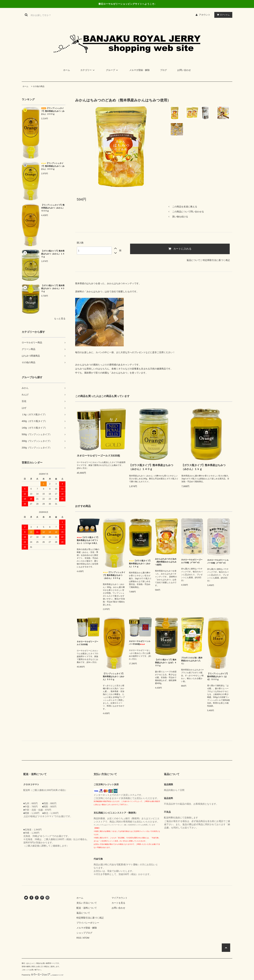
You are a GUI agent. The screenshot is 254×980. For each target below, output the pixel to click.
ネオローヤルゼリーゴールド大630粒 (98, 456)
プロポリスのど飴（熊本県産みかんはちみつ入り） (192, 661)
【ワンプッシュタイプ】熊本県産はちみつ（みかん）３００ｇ (53, 166)
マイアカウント (120, 898)
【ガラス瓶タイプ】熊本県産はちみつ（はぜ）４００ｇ (166, 663)
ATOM (86, 938)
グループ (112, 70)
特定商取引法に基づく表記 (216, 260)
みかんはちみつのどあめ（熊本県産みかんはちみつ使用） (166, 562)
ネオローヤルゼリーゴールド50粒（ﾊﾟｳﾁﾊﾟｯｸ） (192, 561)
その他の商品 (39, 86)
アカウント (205, 15)
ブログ (163, 70)
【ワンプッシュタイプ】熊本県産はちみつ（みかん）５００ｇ (53, 208)
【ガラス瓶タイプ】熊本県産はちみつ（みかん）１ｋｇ (203, 467)
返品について (193, 260)
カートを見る (118, 903)
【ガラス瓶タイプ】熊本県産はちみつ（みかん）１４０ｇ (53, 254)
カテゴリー (88, 70)
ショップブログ (84, 933)
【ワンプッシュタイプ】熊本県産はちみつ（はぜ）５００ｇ (218, 677)
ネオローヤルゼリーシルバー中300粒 (140, 643)
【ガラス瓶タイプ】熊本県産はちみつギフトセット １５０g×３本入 (88, 540)
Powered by (43, 975)
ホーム (67, 70)
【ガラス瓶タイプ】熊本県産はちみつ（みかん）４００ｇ (53, 288)
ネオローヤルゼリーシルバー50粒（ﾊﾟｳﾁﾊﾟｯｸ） (218, 562)
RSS (79, 938)
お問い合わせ (184, 70)
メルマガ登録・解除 (139, 70)
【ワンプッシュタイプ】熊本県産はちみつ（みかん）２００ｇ (53, 111)
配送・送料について (87, 908)
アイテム (223, 15)
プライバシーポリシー (88, 923)
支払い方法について (87, 903)
